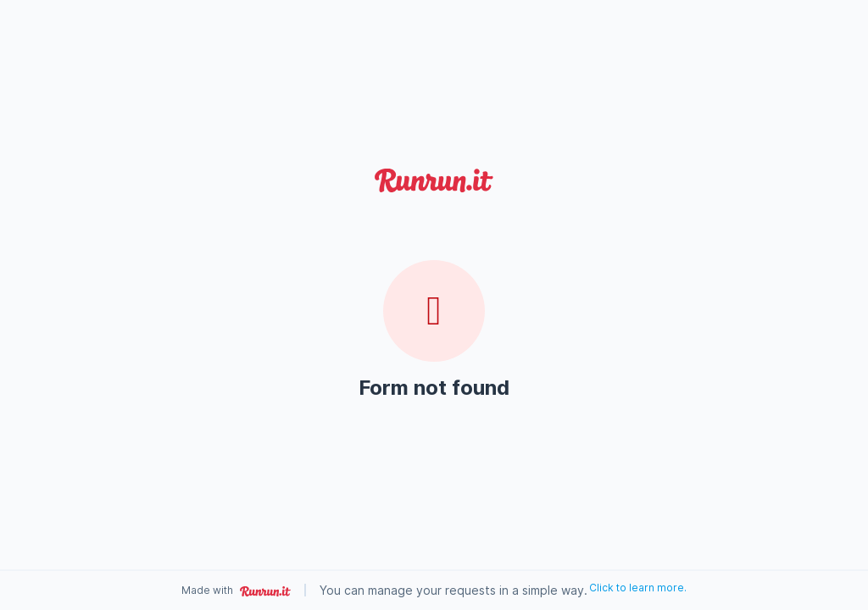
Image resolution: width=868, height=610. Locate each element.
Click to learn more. (638, 588)
